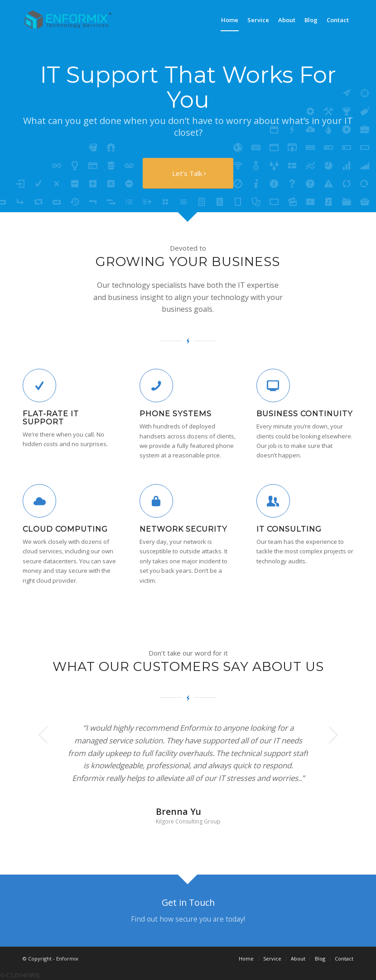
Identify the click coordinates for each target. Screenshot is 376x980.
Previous (43, 735)
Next (333, 735)
